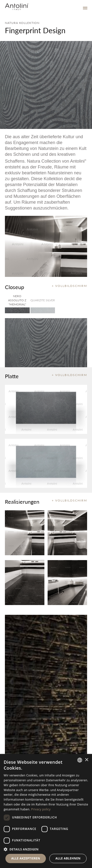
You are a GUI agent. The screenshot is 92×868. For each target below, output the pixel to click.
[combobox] (80, 760)
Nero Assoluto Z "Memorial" (17, 300)
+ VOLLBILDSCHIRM (69, 286)
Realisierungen (22, 502)
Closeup (14, 287)
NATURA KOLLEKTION (22, 23)
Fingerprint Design (35, 30)
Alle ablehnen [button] (68, 858)
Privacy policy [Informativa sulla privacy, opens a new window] (41, 809)
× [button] (86, 760)
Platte (12, 376)
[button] (46, 849)
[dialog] (46, 811)
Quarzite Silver (43, 300)
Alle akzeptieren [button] (26, 858)
